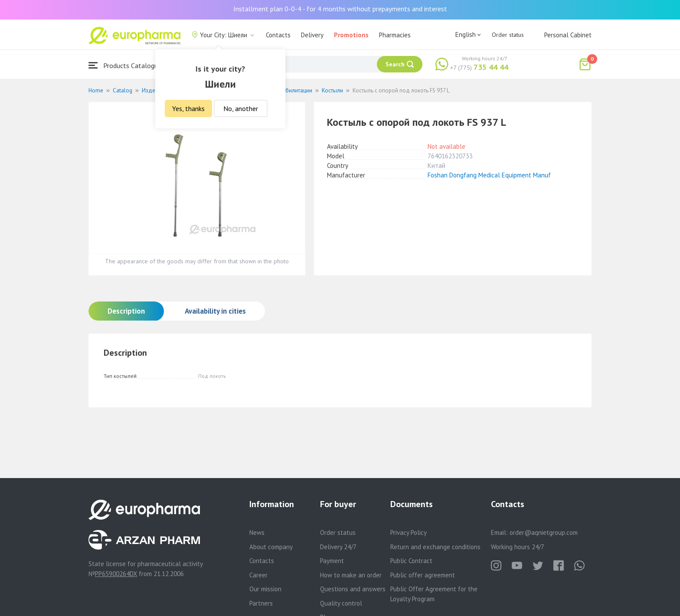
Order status (508, 35)
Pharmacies (395, 35)
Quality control (341, 603)
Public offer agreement (423, 575)
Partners (261, 603)
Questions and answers (353, 589)
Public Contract (411, 561)
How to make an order (351, 575)
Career (258, 575)
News (257, 532)
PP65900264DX (116, 574)
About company (271, 547)
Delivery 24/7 (338, 547)
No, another (241, 108)
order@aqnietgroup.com (544, 532)
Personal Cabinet (568, 35)
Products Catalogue (125, 65)
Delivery (312, 35)
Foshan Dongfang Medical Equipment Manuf (489, 175)
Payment (332, 561)
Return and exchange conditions (435, 547)
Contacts (278, 35)
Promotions (351, 35)
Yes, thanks (188, 108)
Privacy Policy (409, 532)
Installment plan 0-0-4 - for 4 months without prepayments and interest (340, 9)
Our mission (265, 589)
